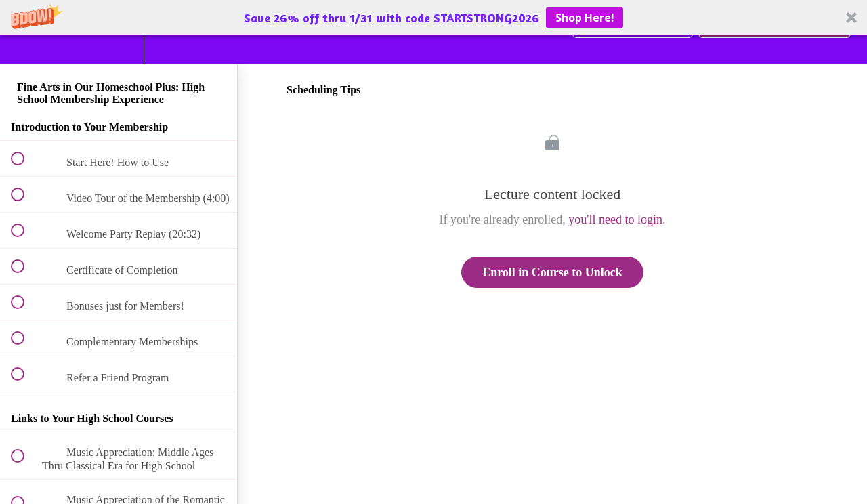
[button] (433, 18)
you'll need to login (615, 219)
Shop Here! (585, 18)
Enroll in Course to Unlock (552, 272)
